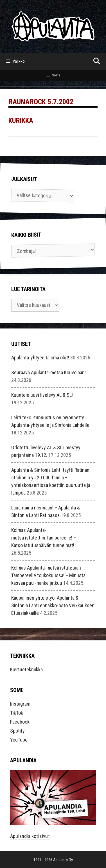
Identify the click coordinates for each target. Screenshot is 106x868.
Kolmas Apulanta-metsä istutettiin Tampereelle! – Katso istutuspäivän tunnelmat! (44, 538)
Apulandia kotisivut (30, 836)
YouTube (19, 740)
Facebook (20, 722)
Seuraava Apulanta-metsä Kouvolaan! (49, 372)
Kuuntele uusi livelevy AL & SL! (42, 395)
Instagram (20, 704)
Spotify (17, 731)
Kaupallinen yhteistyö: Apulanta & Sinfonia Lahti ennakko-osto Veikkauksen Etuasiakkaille (53, 605)
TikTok (17, 713)
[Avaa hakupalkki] (96, 61)
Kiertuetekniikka (26, 669)
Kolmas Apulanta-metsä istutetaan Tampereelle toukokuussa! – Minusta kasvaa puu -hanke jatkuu (48, 575)
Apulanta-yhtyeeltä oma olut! (40, 358)
